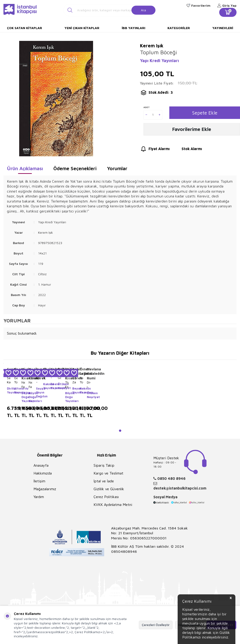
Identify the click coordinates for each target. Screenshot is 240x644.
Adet (147, 107)
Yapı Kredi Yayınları (159, 61)
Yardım (39, 497)
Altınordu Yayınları (16, 390)
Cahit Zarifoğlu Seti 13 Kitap (74, 380)
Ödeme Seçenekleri (75, 168)
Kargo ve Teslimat (108, 473)
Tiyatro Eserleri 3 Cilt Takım (67, 384)
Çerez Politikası (106, 497)
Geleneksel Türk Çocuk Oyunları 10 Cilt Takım (16, 380)
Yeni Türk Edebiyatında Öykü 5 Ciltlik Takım (81, 380)
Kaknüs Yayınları (45, 386)
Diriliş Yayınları (9, 390)
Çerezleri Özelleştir (156, 625)
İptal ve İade (104, 481)
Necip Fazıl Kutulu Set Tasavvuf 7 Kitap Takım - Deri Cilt (30, 384)
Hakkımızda (43, 473)
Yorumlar (117, 168)
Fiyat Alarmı (155, 150)
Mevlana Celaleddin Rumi (89, 374)
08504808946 (124, 551)
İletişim (39, 481)
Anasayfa (41, 465)
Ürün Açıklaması (25, 168)
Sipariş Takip (104, 465)
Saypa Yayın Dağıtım (38, 392)
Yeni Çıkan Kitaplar (82, 28)
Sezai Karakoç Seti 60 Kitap (9, 380)
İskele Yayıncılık (52, 386)
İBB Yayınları (134, 28)
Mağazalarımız (45, 489)
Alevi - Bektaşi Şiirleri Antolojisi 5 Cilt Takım (38, 380)
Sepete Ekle (205, 113)
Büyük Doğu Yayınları (23, 397)
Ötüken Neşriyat (59, 386)
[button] (120, 431)
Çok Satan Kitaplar (24, 28)
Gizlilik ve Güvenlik (109, 489)
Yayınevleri (223, 28)
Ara (143, 10)
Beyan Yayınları (74, 390)
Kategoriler (179, 28)
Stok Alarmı (187, 150)
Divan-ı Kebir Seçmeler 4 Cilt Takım (89, 384)
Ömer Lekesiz (81, 371)
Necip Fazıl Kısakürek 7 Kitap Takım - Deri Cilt (23, 384)
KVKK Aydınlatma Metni (113, 505)
